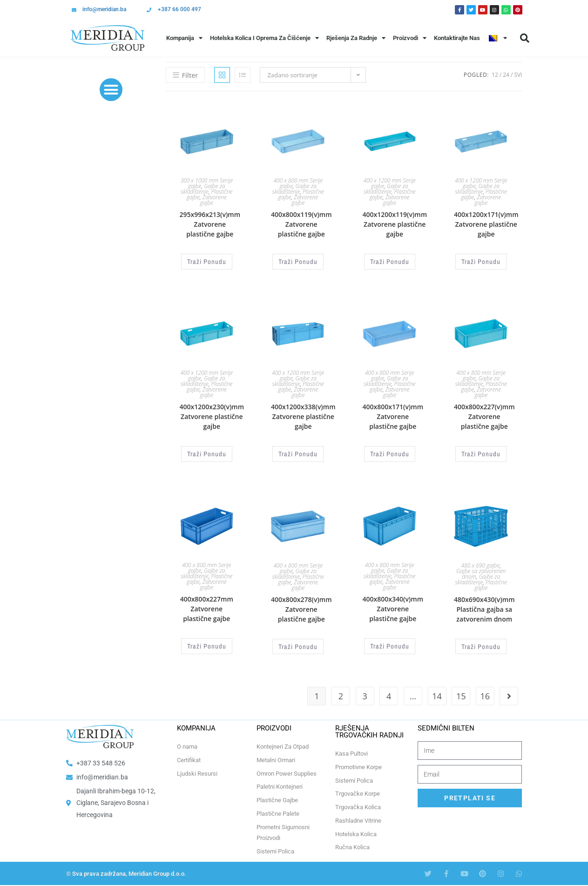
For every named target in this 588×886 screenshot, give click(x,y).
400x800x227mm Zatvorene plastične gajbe (207, 605)
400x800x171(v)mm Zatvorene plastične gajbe (393, 415)
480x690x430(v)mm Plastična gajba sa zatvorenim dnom (484, 605)
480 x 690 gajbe (481, 562)
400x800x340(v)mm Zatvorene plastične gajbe (393, 605)
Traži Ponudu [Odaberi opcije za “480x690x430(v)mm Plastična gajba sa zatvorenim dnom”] (481, 642)
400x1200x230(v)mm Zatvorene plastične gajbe (212, 415)
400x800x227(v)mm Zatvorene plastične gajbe (484, 415)
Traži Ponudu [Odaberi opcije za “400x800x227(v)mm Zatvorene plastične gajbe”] (481, 452)
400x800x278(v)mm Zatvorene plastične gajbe (301, 605)
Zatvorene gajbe (213, 200)
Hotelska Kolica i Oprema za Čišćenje (264, 38)
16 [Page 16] (485, 691)
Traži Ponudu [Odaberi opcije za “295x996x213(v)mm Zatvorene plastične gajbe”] (207, 261)
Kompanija (184, 38)
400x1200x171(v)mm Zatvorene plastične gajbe (486, 224)
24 (506, 75)
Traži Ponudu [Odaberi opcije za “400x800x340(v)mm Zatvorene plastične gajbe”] (390, 642)
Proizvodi (410, 38)
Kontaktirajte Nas (457, 38)
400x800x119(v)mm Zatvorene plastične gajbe (301, 224)
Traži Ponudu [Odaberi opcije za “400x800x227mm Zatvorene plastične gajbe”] (207, 642)
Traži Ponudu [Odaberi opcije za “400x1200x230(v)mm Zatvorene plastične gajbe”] (207, 452)
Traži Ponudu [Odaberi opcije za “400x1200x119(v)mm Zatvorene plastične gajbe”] (390, 261)
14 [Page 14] (437, 691)
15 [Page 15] (461, 691)
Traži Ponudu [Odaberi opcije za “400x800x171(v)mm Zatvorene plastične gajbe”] (390, 452)
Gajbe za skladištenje (203, 189)
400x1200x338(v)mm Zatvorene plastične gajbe (303, 415)
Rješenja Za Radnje (356, 38)
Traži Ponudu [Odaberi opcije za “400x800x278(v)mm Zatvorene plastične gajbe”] (298, 642)
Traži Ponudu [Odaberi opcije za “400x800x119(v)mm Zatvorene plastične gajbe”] (298, 261)
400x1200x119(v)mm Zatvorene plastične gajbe (395, 224)
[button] (525, 38)
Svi (518, 75)
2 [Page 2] (341, 691)
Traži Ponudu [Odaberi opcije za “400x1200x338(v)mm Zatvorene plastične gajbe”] (298, 452)
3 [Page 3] (365, 691)
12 (495, 75)
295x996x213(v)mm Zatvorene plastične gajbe (210, 224)
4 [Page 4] (389, 691)
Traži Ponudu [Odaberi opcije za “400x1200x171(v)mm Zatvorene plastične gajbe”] (481, 261)
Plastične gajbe (491, 581)
